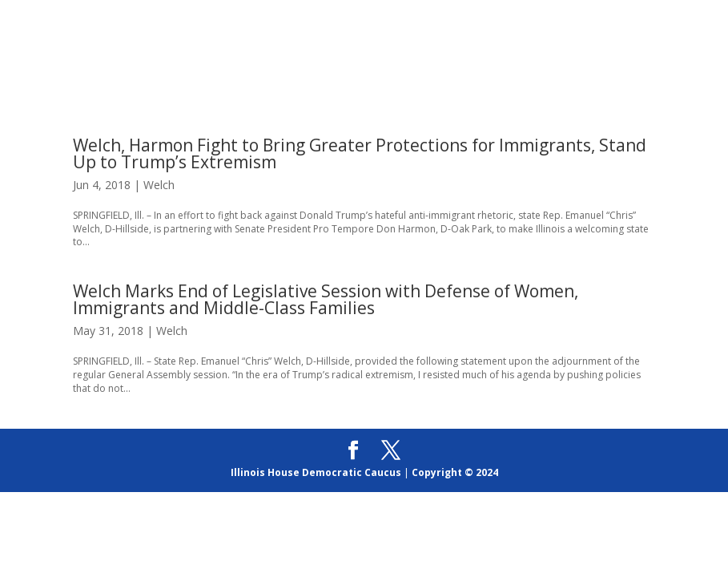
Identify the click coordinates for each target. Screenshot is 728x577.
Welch (159, 185)
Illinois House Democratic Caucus (316, 472)
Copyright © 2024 (455, 472)
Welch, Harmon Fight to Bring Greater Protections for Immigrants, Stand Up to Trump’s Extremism (360, 153)
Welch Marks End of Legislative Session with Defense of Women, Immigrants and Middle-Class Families (326, 299)
